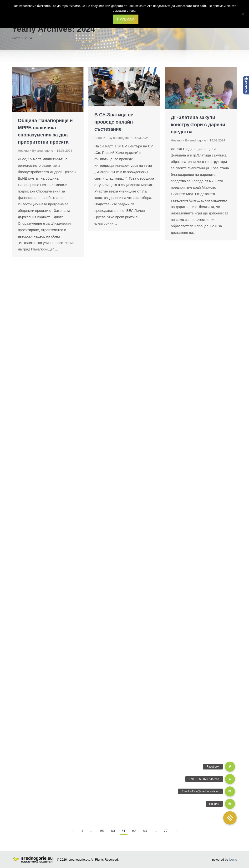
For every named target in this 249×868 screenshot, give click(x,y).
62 (134, 831)
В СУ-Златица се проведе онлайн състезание (114, 122)
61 (124, 831)
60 (113, 831)
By (43, 151)
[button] (230, 818)
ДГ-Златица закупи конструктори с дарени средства (198, 125)
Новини (23, 151)
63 (145, 831)
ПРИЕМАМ (126, 19)
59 (102, 831)
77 (166, 831)
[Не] (243, 14)
